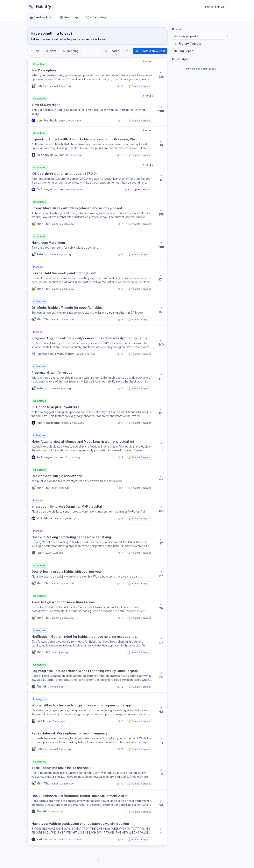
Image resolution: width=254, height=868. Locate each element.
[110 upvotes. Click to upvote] (161, 478)
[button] (91, 75)
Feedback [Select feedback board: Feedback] (41, 17)
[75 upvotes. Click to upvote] (161, 144)
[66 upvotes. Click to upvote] (161, 675)
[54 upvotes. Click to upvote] (161, 803)
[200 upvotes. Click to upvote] (161, 245)
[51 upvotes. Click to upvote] (161, 831)
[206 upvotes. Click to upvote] (161, 109)
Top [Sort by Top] (34, 51)
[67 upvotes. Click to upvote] (161, 641)
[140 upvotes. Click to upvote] (161, 343)
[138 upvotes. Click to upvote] (161, 377)
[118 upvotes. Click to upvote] (161, 446)
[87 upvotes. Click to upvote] (161, 542)
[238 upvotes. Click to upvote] (161, 75)
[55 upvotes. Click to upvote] (161, 772)
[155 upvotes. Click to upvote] (161, 310)
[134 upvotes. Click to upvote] (161, 412)
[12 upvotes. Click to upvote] (161, 178)
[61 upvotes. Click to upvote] (161, 741)
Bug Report (184, 51)
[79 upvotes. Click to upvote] (161, 607)
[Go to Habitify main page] (39, 7)
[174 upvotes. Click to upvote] (161, 278)
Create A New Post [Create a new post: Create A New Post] (150, 51)
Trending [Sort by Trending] (70, 51)
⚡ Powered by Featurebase (199, 69)
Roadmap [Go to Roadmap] (69, 17)
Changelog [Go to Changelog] (96, 17)
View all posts (186, 36)
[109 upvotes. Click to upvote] (161, 509)
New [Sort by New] (51, 51)
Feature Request (187, 44)
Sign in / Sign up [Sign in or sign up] (215, 7)
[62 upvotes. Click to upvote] (161, 710)
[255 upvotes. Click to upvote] (161, 213)
